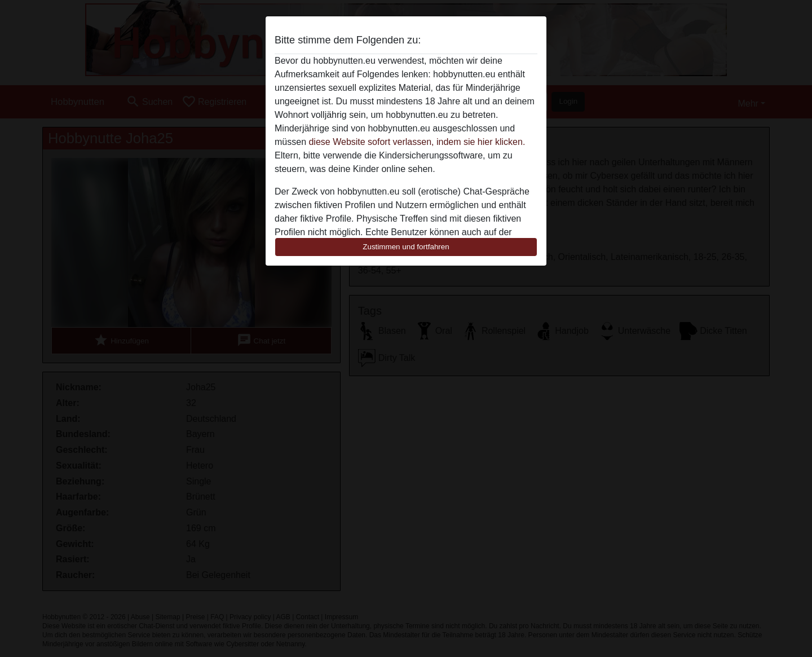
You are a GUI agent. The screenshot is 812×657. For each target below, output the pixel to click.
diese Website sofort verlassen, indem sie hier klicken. (417, 142)
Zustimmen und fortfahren (406, 247)
